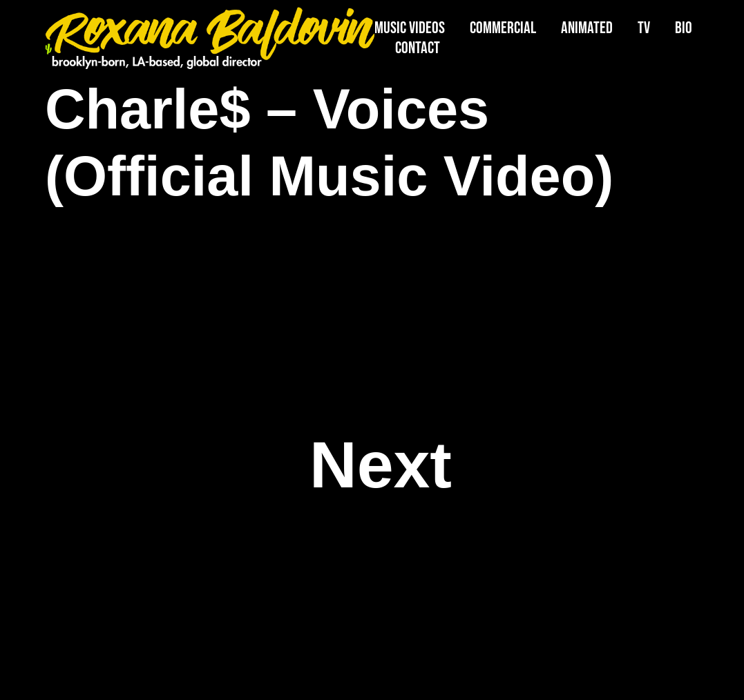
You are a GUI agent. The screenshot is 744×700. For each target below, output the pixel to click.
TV (644, 28)
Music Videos (410, 28)
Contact (418, 48)
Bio (684, 28)
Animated (587, 28)
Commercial (503, 28)
